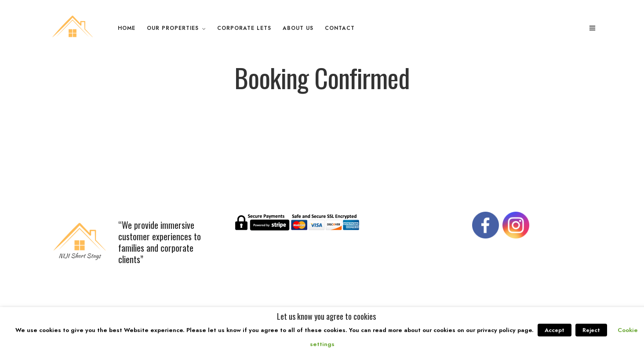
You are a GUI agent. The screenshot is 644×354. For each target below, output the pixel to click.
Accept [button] (555, 330)
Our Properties (173, 28)
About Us (298, 28)
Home (127, 28)
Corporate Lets (244, 28)
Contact (340, 28)
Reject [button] (591, 330)
